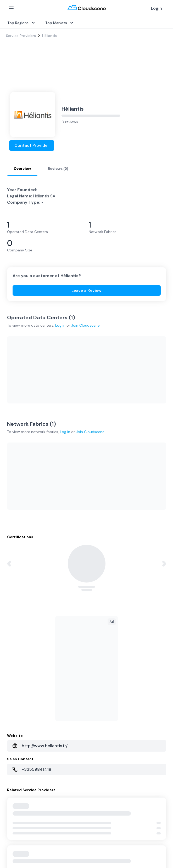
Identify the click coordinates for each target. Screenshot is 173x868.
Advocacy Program (23, 749)
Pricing (12, 689)
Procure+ (96, 605)
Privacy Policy (19, 844)
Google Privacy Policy (87, 821)
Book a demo (18, 766)
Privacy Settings (104, 844)
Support (13, 758)
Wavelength (16, 630)
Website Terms (62, 844)
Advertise (14, 698)
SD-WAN (13, 588)
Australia (96, 681)
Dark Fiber (15, 605)
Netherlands (99, 689)
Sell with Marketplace (24, 681)
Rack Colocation (20, 613)
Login (157, 8)
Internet (13, 596)
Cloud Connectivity (23, 638)
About (94, 732)
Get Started (16, 673)
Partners (96, 741)
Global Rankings (20, 732)
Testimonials (17, 741)
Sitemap (138, 844)
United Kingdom (102, 673)
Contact (96, 749)
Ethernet (13, 621)
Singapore (97, 698)
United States (101, 664)
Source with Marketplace (110, 596)
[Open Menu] (11, 8)
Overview (97, 588)
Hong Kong (98, 706)
